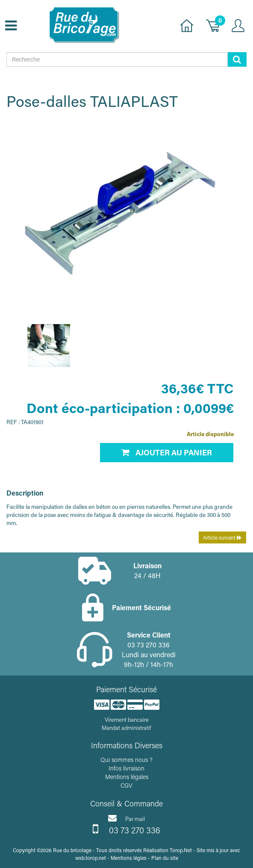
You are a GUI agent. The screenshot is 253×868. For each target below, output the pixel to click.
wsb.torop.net (91, 858)
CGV (126, 785)
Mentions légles (129, 858)
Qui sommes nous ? (126, 760)
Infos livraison (126, 768)
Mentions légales (127, 777)
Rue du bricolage (72, 850)
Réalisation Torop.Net (168, 850)
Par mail (126, 818)
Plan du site (165, 858)
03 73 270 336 (126, 829)
